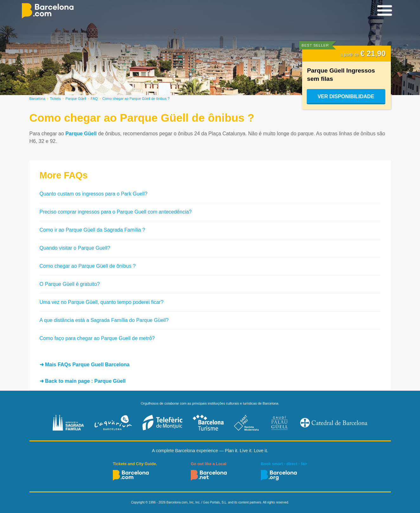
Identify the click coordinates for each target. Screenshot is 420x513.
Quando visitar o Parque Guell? (75, 248)
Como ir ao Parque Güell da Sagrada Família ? (93, 230)
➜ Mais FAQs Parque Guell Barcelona (85, 365)
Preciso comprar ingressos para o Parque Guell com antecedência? (116, 212)
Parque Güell (76, 99)
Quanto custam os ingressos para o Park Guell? (94, 194)
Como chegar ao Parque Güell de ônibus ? (88, 266)
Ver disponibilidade (346, 96)
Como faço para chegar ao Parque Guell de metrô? (97, 338)
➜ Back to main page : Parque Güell (83, 381)
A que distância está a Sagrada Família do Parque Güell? (104, 320)
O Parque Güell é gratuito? (70, 284)
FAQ (94, 99)
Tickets (55, 99)
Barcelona (37, 99)
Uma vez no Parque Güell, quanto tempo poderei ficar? (102, 302)
